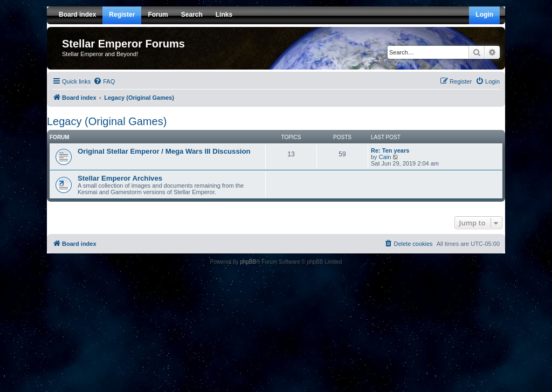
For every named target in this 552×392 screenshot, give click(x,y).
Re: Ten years (390, 150)
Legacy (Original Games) (107, 121)
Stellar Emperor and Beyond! (100, 54)
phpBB (248, 262)
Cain (385, 157)
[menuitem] (104, 81)
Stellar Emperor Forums (123, 44)
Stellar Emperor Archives (120, 178)
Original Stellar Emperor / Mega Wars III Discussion (164, 151)
